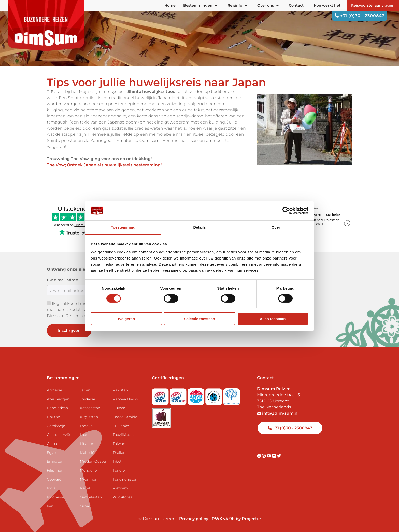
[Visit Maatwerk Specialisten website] (161, 416)
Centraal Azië (58, 435)
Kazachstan (90, 408)
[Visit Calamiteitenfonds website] (214, 395)
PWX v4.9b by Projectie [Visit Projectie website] (236, 519)
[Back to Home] (46, 25)
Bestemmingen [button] (200, 5)
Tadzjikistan (123, 435)
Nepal (85, 488)
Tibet (117, 461)
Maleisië (87, 453)
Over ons (268, 5)
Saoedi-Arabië (125, 417)
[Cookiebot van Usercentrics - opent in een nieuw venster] (286, 211)
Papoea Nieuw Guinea (125, 404)
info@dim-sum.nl (278, 413)
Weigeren (126, 319)
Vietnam (120, 488)
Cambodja (56, 426)
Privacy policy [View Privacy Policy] (194, 519)
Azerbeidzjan (58, 399)
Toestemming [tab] (123, 227)
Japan (85, 390)
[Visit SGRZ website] (179, 395)
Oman (85, 506)
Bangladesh (57, 408)
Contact (296, 5)
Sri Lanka (121, 426)
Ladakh (86, 426)
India (51, 488)
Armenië (54, 390)
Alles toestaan (273, 319)
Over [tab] (276, 227)
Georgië (54, 479)
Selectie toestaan (200, 319)
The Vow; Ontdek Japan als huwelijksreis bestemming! (104, 165)
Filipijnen (55, 470)
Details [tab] (199, 227)
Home (170, 5)
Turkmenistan (125, 479)
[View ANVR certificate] (196, 395)
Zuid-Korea (123, 497)
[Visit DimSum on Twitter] (279, 456)
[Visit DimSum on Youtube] (269, 456)
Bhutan (53, 417)
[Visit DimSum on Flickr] (275, 456)
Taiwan (119, 444)
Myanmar (88, 479)
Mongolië (88, 470)
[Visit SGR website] (161, 395)
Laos (84, 435)
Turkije (119, 470)
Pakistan (120, 390)
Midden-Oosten (94, 461)
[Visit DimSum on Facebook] (260, 456)
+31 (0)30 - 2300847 (360, 16)
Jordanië (88, 399)
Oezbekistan (91, 497)
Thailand (120, 453)
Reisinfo (237, 5)
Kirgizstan (89, 417)
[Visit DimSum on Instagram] (264, 456)
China (52, 444)
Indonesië (55, 497)
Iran (50, 506)
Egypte (53, 453)
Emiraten (55, 461)
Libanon (87, 444)
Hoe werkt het (327, 5)
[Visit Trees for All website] (232, 395)
